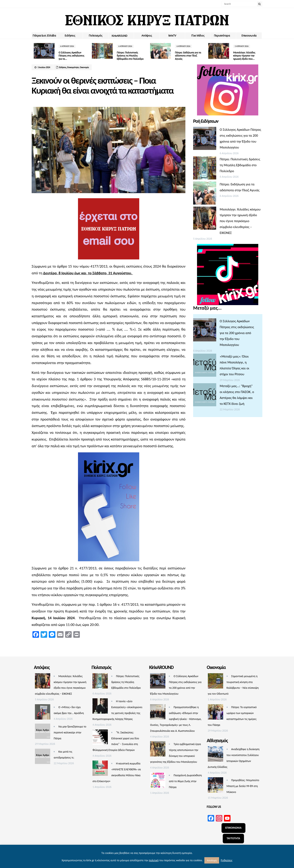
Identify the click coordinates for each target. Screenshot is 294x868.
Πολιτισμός (95, 35)
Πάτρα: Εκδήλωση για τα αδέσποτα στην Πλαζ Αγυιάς (188, 56)
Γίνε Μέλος (198, 35)
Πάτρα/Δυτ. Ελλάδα (44, 35)
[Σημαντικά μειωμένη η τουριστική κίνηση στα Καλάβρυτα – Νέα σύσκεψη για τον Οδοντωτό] (215, 682)
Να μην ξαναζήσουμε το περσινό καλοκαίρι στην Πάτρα (70, 732)
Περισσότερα (222, 35)
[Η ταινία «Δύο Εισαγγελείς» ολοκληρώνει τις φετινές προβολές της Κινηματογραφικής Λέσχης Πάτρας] (100, 707)
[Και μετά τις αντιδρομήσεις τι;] (43, 757)
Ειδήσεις (70, 35)
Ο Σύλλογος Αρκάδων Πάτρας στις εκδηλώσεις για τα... (71, 56)
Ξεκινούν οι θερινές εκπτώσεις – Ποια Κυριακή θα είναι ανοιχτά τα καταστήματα (103, 86)
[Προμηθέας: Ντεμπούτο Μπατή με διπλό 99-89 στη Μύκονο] (215, 786)
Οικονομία (84, 67)
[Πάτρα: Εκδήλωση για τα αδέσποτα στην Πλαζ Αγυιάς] (205, 194)
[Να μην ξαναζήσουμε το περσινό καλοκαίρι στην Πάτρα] (43, 732)
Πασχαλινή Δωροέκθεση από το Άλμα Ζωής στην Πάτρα (185, 781)
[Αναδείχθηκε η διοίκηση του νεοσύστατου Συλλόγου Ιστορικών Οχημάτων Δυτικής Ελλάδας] (215, 755)
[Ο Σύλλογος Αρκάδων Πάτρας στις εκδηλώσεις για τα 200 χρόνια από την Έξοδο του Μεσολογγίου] (205, 139)
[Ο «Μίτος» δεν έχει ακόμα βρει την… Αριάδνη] (43, 713)
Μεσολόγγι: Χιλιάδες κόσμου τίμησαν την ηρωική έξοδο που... (244, 56)
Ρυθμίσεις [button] (227, 860)
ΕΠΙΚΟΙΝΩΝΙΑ (233, 828)
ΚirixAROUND (119, 36)
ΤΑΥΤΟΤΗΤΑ (233, 838)
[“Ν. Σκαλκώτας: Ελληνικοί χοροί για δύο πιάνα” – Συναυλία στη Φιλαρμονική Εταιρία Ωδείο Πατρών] (100, 738)
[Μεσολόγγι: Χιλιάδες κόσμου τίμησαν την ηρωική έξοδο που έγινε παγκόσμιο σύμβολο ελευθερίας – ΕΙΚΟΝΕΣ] (205, 219)
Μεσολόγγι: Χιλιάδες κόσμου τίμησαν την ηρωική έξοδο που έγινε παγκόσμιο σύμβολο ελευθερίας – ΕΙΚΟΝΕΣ (240, 221)
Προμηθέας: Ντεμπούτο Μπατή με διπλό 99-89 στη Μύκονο (243, 786)
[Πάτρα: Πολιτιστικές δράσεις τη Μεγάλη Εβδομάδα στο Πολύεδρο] (205, 169)
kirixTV (172, 35)
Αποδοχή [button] (212, 860)
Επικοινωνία (249, 35)
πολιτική (154, 860)
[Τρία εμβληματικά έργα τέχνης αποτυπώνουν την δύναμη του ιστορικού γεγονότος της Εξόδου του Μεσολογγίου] (158, 750)
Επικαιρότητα (73, 67)
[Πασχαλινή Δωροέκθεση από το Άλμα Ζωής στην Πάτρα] (158, 781)
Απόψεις (147, 35)
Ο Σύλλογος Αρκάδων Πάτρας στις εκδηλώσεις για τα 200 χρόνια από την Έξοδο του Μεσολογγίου (237, 333)
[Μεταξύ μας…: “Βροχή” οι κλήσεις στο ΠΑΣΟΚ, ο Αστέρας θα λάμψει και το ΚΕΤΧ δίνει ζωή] (205, 396)
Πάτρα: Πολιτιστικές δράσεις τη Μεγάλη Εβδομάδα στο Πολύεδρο (130, 56)
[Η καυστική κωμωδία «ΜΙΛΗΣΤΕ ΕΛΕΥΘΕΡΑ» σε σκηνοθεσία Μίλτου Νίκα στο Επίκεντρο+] (100, 769)
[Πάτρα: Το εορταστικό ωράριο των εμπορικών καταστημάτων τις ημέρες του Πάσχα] (215, 713)
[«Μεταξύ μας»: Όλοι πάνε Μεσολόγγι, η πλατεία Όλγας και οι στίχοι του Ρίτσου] (205, 366)
